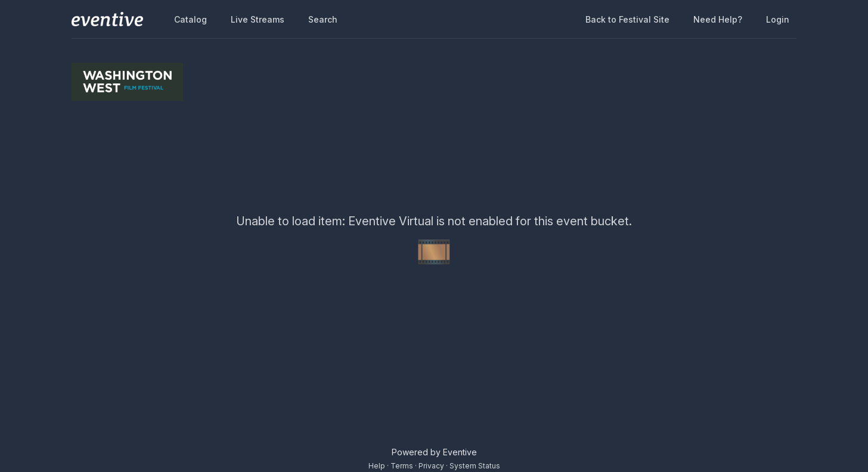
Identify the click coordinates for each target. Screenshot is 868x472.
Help (377, 466)
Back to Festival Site (627, 19)
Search (323, 19)
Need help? (718, 19)
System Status (475, 466)
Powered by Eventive (434, 452)
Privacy (431, 466)
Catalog (190, 19)
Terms (402, 466)
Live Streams (258, 19)
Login (778, 19)
